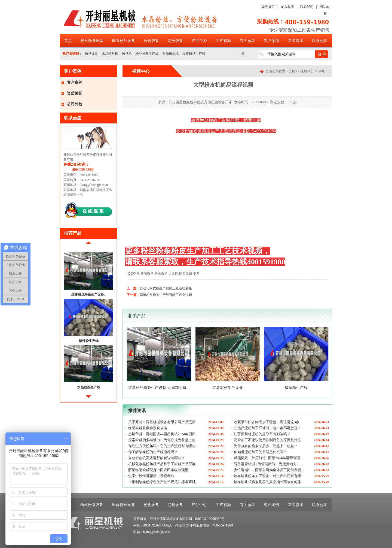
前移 (88, 245)
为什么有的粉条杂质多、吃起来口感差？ (266, 446)
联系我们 (307, 7)
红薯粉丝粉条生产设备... (89, 295)
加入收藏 (287, 7)
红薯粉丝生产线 (194, 54)
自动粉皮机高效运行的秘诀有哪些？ (157, 458)
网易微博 (186, 274)
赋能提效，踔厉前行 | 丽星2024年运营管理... (268, 458)
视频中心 (307, 71)
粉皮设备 (152, 41)
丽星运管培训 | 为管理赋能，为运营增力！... (268, 464)
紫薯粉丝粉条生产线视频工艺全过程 (166, 295)
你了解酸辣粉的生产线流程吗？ (153, 452)
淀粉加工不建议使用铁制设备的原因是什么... (269, 440)
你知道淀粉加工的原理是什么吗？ (260, 452)
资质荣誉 (75, 93)
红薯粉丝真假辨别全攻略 (148, 428)
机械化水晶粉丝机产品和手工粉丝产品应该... (163, 464)
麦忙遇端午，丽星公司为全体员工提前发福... (269, 470)
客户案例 (272, 41)
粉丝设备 (91, 54)
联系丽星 (320, 41)
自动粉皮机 (170, 54)
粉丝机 (127, 54)
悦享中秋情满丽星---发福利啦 (151, 476)
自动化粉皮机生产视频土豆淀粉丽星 (166, 288)
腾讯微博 (161, 274)
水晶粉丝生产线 (89, 387)
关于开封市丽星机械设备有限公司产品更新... (163, 422)
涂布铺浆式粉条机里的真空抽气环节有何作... (269, 482)
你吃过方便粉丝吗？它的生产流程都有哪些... (163, 446)
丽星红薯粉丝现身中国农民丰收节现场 (158, 470)
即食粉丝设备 (124, 41)
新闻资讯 (296, 41)
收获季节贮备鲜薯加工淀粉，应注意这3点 (267, 422)
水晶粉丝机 (110, 54)
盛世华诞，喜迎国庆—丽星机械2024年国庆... (163, 434)
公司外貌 (75, 104)
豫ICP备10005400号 (210, 519)
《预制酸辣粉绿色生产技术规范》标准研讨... (163, 482)
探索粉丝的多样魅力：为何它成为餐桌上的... (163, 440)
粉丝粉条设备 (92, 41)
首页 (68, 41)
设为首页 (268, 7)
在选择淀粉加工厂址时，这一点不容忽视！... (269, 428)
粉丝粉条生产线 (147, 54)
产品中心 (200, 41)
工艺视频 (223, 41)
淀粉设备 (176, 41)
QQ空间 (134, 274)
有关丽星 (247, 41)
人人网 (173, 274)
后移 (88, 399)
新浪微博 (147, 274)
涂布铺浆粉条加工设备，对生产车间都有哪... (269, 476)
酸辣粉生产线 (89, 341)
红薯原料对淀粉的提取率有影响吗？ (262, 434)
